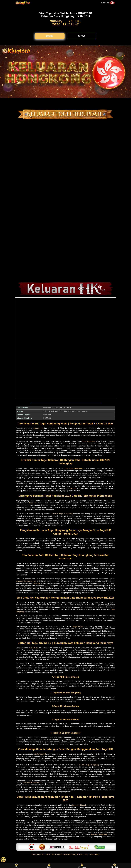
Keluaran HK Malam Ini (32, 783)
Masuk (50, 36)
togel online (78, 627)
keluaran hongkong (99, 834)
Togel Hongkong (89, 441)
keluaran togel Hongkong (62, 514)
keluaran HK (38, 428)
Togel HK (33, 503)
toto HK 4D (33, 648)
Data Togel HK (41, 754)
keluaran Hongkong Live (26, 581)
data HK (73, 488)
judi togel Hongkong (74, 468)
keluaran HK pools (79, 805)
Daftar (81, 36)
